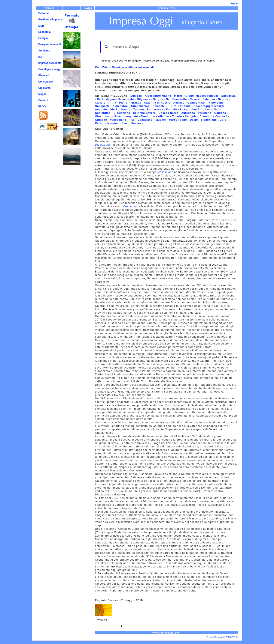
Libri (41, 26)
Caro (223, 120)
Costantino (103, 113)
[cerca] (166, 47)
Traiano (139, 110)
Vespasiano (118, 120)
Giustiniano (104, 116)
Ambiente (44, 51)
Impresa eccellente (50, 63)
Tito (132, 120)
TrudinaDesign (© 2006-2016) (222, 637)
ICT (40, 57)
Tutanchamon (140, 106)
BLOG (42, 107)
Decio (194, 120)
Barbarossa (155, 110)
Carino (100, 123)
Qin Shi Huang (120, 110)
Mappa (42, 94)
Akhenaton (120, 106)
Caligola (191, 116)
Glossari (43, 75)
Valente (161, 120)
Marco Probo (178, 120)
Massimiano (165, 172)
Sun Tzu (136, 96)
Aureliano (188, 113)
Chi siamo (44, 88)
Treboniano (209, 120)
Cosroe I (221, 116)
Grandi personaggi (50, 69)
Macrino (113, 123)
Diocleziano (122, 113)
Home (234, 4)
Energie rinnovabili (50, 44)
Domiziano (145, 120)
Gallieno (220, 113)
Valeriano (205, 113)
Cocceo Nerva (169, 113)
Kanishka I (174, 110)
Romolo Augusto (126, 116)
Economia (44, 32)
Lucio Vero (213, 110)
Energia (43, 38)
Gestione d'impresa (50, 20)
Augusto (101, 110)
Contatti (43, 100)
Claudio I (206, 116)
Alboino (164, 116)
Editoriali (44, 13)
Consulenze (45, 82)
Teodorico (148, 116)
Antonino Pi (192, 110)
